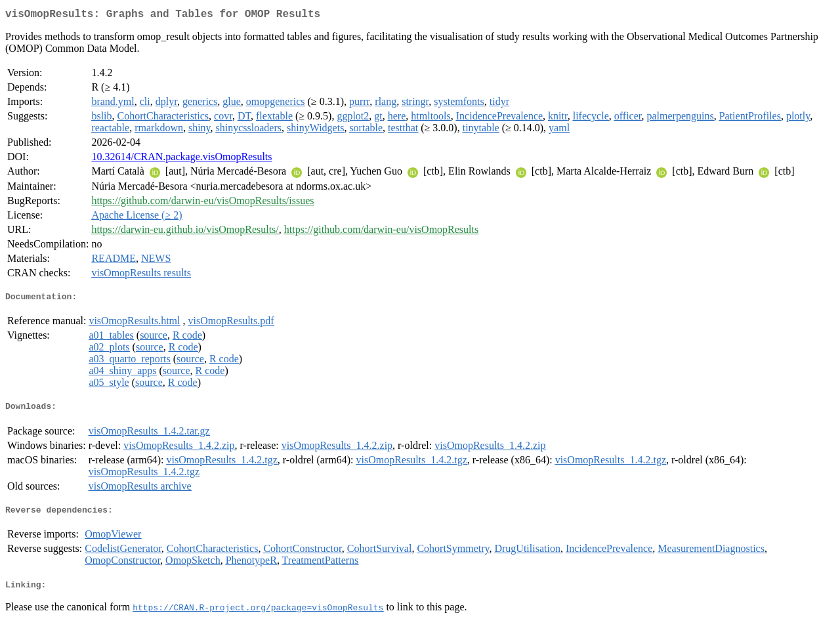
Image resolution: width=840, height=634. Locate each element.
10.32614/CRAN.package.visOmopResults (181, 159)
